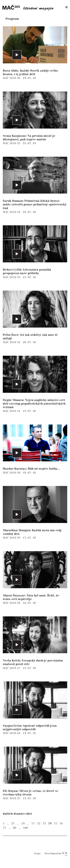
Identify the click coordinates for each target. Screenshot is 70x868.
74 (50, 824)
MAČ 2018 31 (12, 411)
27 (13, 824)
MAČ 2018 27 (12, 668)
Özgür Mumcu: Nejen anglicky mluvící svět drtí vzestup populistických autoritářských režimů (34, 404)
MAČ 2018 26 (12, 733)
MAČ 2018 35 (12, 143)
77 (4, 828)
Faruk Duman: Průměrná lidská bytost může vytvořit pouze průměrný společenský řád (35, 205)
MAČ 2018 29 (12, 538)
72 (39, 824)
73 (44, 824)
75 (55, 824)
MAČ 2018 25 (12, 798)
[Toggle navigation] (67, 7)
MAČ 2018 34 (12, 212)
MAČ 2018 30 (12, 473)
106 (25, 828)
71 (33, 824)
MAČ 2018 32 (12, 342)
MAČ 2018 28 (12, 603)
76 (61, 824)
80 (15, 828)
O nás (37, 854)
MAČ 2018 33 (12, 277)
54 (23, 824)
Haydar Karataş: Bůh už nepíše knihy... (31, 469)
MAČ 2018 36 (12, 78)
